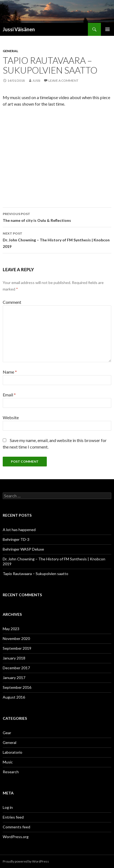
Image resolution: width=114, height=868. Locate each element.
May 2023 (11, 629)
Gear (7, 733)
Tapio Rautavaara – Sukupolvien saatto (36, 574)
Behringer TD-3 (16, 539)
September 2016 (17, 687)
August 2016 (14, 697)
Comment (12, 302)
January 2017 (14, 678)
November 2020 (16, 638)
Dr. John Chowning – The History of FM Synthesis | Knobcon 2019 (57, 239)
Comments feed (16, 827)
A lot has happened (19, 530)
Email (9, 395)
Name (10, 372)
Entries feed (13, 817)
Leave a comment (63, 81)
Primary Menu (107, 29)
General (10, 51)
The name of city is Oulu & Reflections (57, 217)
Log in (8, 807)
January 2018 (14, 658)
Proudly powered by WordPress (26, 861)
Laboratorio (13, 752)
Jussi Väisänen (19, 29)
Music (8, 762)
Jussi (36, 81)
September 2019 (17, 648)
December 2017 (16, 668)
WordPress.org (16, 837)
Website (11, 417)
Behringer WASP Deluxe (23, 549)
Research (11, 772)
